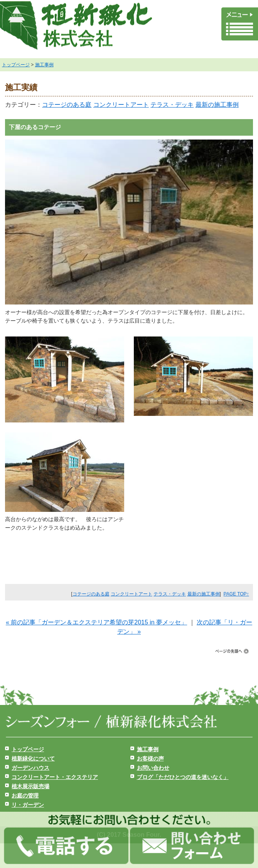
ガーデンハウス (30, 768)
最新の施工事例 (217, 105)
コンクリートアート (121, 105)
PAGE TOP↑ (236, 594)
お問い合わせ (153, 768)
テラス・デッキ (172, 105)
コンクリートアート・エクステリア (55, 777)
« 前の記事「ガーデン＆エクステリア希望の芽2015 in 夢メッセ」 (96, 622)
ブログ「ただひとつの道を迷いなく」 (183, 777)
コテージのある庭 (67, 105)
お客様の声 (150, 759)
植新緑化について (33, 759)
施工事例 (44, 65)
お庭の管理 (25, 796)
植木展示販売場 (30, 786)
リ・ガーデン (28, 805)
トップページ (16, 65)
